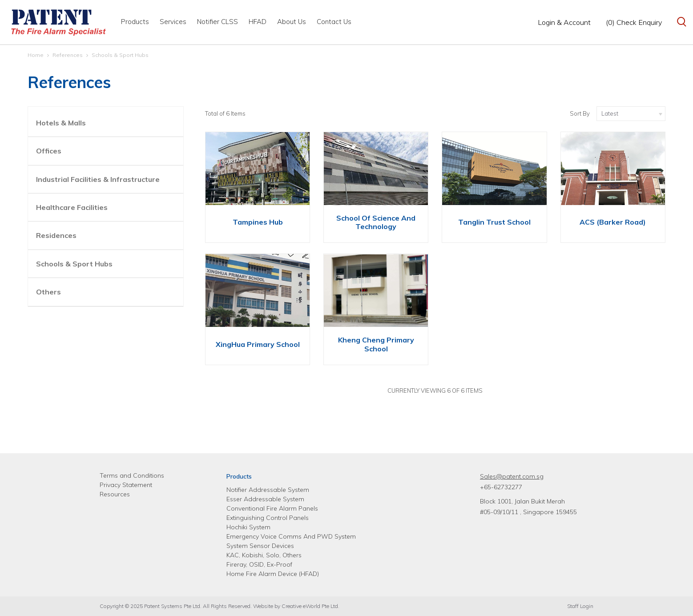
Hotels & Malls (61, 123)
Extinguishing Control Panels (268, 518)
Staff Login (580, 606)
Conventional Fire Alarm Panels (272, 508)
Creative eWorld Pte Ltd (310, 606)
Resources (115, 494)
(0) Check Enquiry (634, 22)
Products (135, 22)
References (68, 55)
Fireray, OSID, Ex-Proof (259, 564)
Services (173, 22)
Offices (49, 151)
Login (564, 22)
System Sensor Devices (260, 546)
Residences (56, 235)
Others (48, 292)
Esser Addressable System (265, 499)
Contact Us (334, 22)
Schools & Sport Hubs (120, 55)
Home (36, 55)
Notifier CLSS (218, 22)
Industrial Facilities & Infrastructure (98, 179)
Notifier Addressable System (268, 490)
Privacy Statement (126, 485)
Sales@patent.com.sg (512, 476)
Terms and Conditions (132, 475)
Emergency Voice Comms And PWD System (291, 536)
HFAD (258, 22)
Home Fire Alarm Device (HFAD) (273, 574)
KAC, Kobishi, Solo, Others (264, 555)
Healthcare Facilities (72, 207)
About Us (292, 22)
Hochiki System (248, 527)
